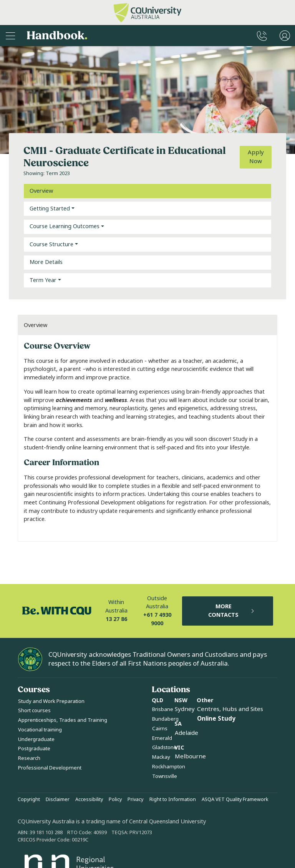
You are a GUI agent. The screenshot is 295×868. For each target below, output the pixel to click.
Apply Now (256, 157)
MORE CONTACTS (232, 611)
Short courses (34, 710)
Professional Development (50, 768)
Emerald (162, 738)
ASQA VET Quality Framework (235, 800)
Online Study (216, 719)
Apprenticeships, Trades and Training (63, 720)
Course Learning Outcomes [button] (65, 226)
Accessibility (89, 800)
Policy (115, 800)
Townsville (165, 776)
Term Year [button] (43, 280)
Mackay (161, 757)
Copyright (29, 800)
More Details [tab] (46, 262)
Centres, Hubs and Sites (230, 709)
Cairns (160, 729)
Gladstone (164, 747)
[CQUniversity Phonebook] (262, 36)
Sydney (185, 709)
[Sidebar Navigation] (10, 36)
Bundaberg (165, 719)
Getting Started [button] (50, 209)
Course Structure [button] (51, 245)
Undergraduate (36, 739)
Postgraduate (34, 749)
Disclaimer (58, 800)
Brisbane (163, 709)
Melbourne (190, 756)
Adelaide (186, 733)
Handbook (57, 36)
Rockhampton (169, 767)
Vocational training (40, 730)
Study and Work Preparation (51, 701)
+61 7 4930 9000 (157, 619)
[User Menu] (285, 36)
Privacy (135, 800)
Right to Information (173, 800)
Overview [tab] (41, 191)
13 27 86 (116, 619)
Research (29, 758)
